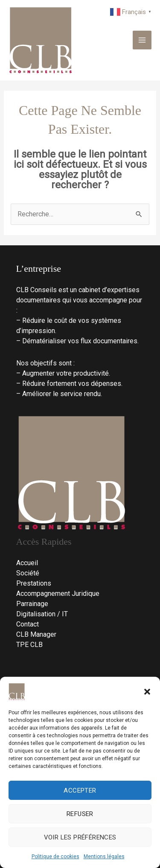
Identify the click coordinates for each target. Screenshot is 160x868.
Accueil (27, 563)
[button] (147, 692)
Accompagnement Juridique (58, 594)
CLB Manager (36, 634)
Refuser (80, 814)
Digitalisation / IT (42, 614)
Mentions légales (104, 857)
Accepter (80, 790)
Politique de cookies (55, 857)
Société (28, 573)
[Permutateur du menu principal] (142, 40)
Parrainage (32, 604)
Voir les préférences (80, 837)
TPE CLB (29, 645)
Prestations (34, 583)
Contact (28, 624)
